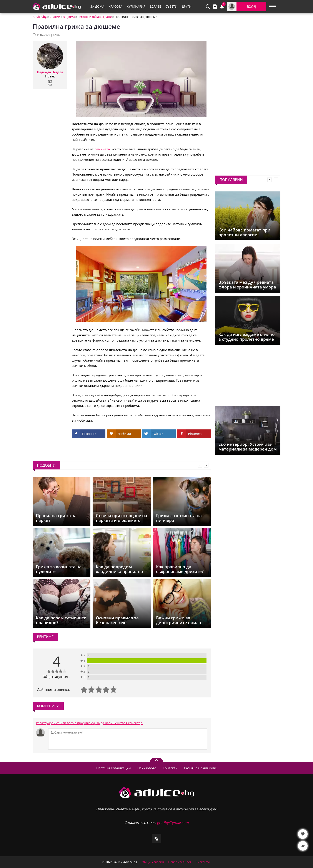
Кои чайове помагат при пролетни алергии (244, 232)
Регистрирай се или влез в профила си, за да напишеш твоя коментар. (90, 723)
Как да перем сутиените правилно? (61, 620)
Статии (55, 17)
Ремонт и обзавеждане (95, 17)
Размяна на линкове (200, 768)
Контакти (170, 768)
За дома (69, 17)
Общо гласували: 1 (57, 677)
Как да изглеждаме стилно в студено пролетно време (247, 337)
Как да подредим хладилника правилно (119, 569)
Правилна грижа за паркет (56, 518)
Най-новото (147, 768)
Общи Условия (153, 862)
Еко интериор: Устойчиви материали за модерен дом (248, 447)
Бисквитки (203, 862)
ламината (102, 149)
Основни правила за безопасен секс (117, 620)
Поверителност (180, 862)
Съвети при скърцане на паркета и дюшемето (122, 518)
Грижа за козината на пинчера (179, 518)
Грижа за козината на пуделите (59, 569)
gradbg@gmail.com (173, 823)
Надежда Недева (50, 72)
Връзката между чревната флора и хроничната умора (247, 285)
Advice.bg (40, 17)
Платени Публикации (114, 768)
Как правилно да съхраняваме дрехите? (180, 569)
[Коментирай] (128, 739)
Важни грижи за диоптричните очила (179, 620)
